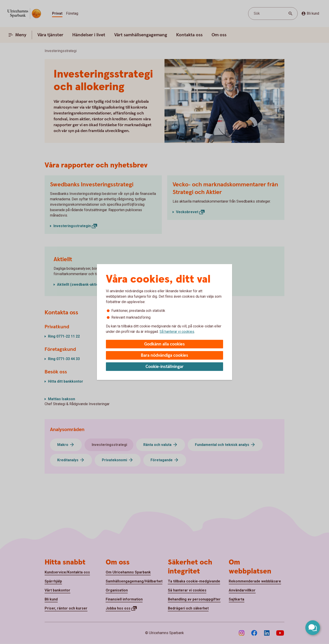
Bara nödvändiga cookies (164, 355)
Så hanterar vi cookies (177, 332)
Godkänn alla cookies (164, 344)
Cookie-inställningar (165, 367)
